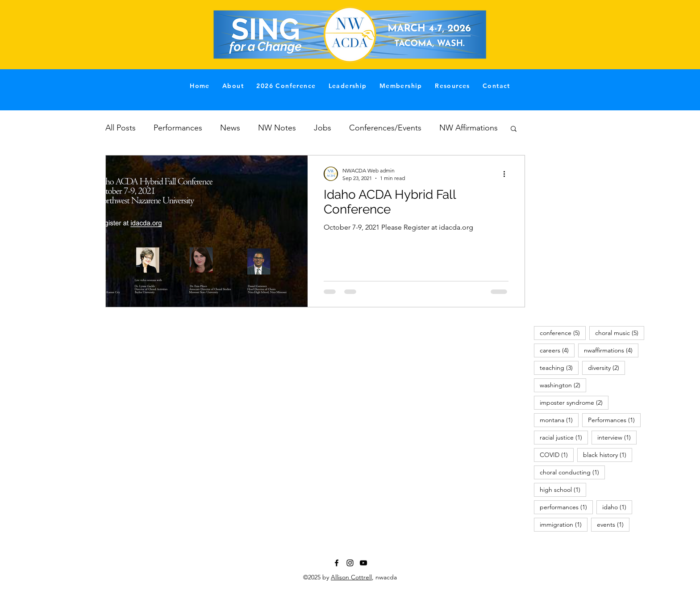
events (613, 524)
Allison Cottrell (351, 577)
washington (563, 385)
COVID (557, 455)
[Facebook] (337, 563)
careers (557, 350)
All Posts (121, 128)
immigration (564, 524)
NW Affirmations (469, 128)
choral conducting (572, 472)
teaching (559, 367)
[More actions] (507, 174)
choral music (620, 333)
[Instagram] (350, 563)
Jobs (323, 128)
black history (608, 455)
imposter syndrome (574, 402)
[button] (514, 129)
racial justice (564, 437)
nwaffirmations (611, 350)
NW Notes (277, 128)
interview (617, 437)
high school (563, 489)
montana (559, 420)
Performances (178, 128)
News (230, 128)
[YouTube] (363, 563)
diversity (606, 367)
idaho (617, 507)
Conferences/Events (385, 128)
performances (566, 507)
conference (563, 333)
